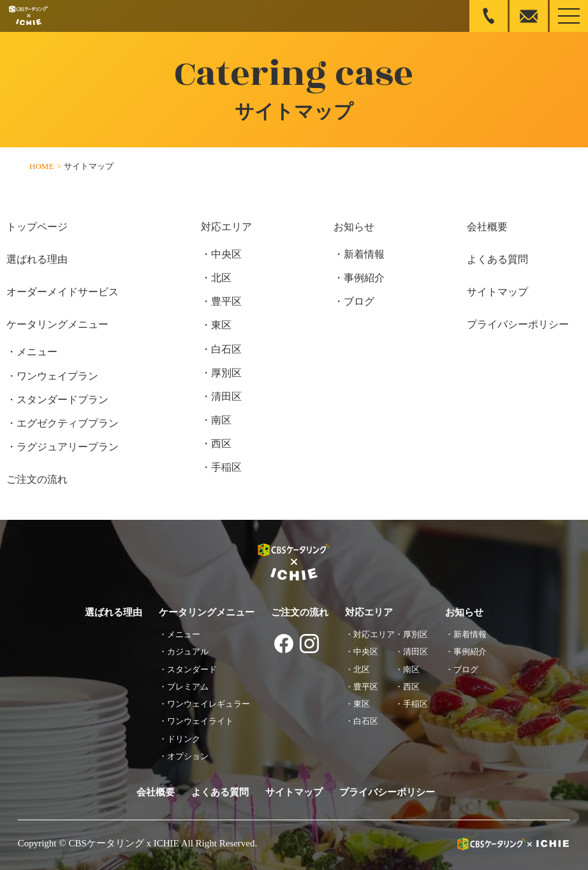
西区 (221, 444)
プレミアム (188, 687)
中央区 (226, 254)
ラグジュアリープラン (68, 447)
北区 (221, 278)
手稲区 (226, 467)
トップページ (37, 227)
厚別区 (226, 373)
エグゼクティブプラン (68, 423)
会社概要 (487, 227)
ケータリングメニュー (57, 324)
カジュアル (188, 652)
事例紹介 (364, 278)
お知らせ (354, 227)
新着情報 (364, 254)
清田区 (226, 396)
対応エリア (226, 227)
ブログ (359, 301)
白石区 (226, 349)
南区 (221, 420)
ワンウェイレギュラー (209, 704)
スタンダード (192, 669)
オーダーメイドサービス (62, 292)
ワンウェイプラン (57, 376)
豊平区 (226, 301)
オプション (188, 756)
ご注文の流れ (37, 479)
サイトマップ (497, 292)
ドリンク (184, 739)
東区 (221, 325)
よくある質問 (497, 259)
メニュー (37, 352)
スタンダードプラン (62, 400)
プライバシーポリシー (518, 324)
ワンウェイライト (200, 721)
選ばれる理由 (37, 259)
